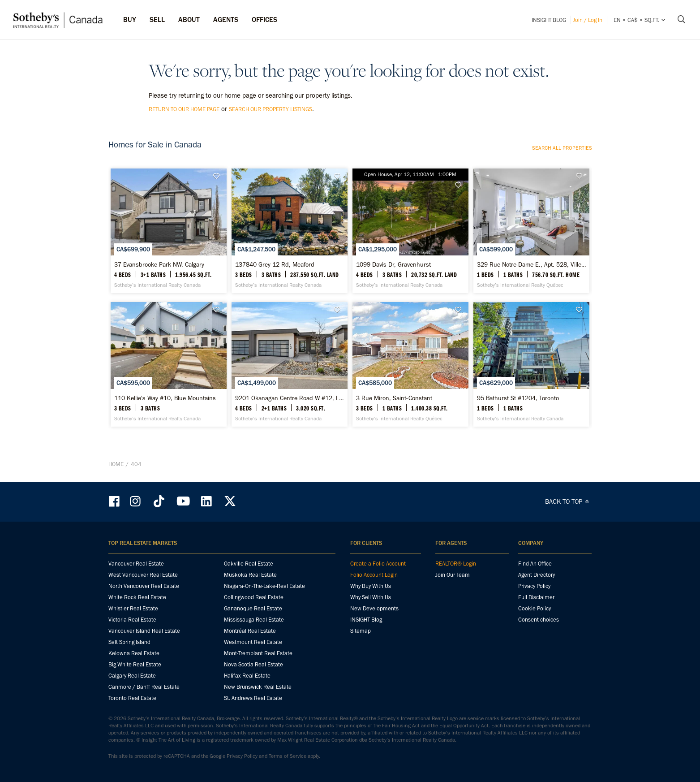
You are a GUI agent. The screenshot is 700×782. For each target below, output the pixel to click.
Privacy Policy (534, 586)
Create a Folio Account (378, 564)
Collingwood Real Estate (254, 597)
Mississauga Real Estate (254, 620)
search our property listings (271, 109)
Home (116, 464)
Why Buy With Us (371, 586)
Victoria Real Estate (132, 620)
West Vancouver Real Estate (143, 575)
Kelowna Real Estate (134, 653)
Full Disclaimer (536, 597)
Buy (130, 19)
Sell (157, 19)
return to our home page (184, 109)
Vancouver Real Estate (136, 564)
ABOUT (189, 19)
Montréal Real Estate (250, 631)
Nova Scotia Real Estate (253, 664)
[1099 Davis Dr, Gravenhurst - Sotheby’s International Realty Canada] (410, 231)
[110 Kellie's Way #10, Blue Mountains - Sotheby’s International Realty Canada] (169, 364)
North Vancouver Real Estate (144, 586)
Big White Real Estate (135, 664)
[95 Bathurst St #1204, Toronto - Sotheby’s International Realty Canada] (531, 364)
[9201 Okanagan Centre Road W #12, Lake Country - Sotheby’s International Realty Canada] (290, 364)
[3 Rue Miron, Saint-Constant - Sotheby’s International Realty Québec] (410, 364)
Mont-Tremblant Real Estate (258, 653)
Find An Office (535, 564)
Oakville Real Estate (249, 564)
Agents (226, 19)
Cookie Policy (535, 608)
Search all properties (562, 148)
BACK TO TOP (569, 501)
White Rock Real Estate (137, 597)
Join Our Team (453, 575)
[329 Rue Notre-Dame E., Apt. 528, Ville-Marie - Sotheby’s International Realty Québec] (531, 231)
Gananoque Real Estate (253, 608)
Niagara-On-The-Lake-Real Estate (264, 586)
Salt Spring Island (129, 642)
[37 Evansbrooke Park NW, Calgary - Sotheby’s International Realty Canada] (169, 231)
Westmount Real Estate (253, 642)
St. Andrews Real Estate (253, 698)
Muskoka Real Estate (250, 575)
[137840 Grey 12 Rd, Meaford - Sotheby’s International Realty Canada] (290, 231)
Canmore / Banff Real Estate (144, 687)
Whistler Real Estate (133, 608)
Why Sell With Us (371, 597)
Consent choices (539, 620)
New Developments (374, 608)
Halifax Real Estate (247, 676)
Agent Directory (537, 575)
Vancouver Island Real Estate (144, 631)
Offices (264, 19)
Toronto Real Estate (132, 698)
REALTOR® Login (456, 564)
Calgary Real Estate (132, 676)
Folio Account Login (374, 575)
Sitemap (361, 631)
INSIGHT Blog (549, 20)
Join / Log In (588, 20)
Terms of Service (288, 756)
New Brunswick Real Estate (258, 687)
